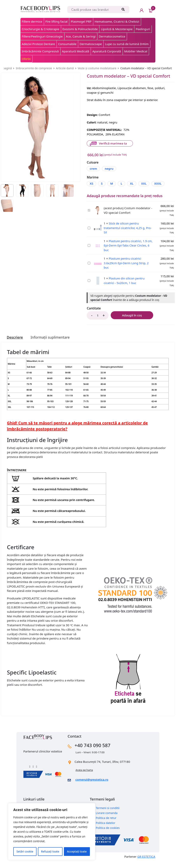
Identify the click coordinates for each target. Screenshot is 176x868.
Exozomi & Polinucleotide (80, 29)
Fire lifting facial (56, 21)
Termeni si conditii (108, 814)
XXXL (93, 190)
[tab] (15, 344)
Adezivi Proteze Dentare (38, 44)
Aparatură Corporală (107, 51)
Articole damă (65, 68)
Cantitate (94, 315)
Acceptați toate (77, 851)
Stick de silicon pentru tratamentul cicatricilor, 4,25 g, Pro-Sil (88, 233)
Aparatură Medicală (76, 51)
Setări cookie (25, 851)
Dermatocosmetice (112, 36)
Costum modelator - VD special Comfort (88, 215)
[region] (52, 832)
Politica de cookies (108, 834)
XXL (145, 183)
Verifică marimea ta (113, 143)
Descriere (15, 344)
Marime (93, 177)
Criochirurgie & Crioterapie (41, 29)
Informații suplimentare (51, 344)
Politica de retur (106, 824)
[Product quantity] (98, 322)
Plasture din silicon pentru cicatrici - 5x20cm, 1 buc (88, 286)
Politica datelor (106, 829)
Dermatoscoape (91, 44)
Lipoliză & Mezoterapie (117, 29)
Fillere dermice (32, 21)
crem (93, 169)
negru (109, 169)
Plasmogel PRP (81, 21)
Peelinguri (143, 29)
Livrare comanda (107, 819)
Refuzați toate (50, 851)
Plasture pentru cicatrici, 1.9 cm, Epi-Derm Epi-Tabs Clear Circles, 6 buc (88, 250)
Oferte (26, 59)
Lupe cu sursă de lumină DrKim (127, 44)
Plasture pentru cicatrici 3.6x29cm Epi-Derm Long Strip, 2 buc (88, 268)
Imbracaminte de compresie (34, 68)
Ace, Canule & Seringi (81, 36)
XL (133, 183)
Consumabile (67, 44)
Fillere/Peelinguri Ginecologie (42, 36)
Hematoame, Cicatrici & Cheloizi (117, 21)
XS (91, 183)
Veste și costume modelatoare (97, 68)
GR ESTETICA (146, 863)
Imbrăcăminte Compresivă (40, 51)
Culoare (93, 163)
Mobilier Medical (136, 51)
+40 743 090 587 (93, 752)
